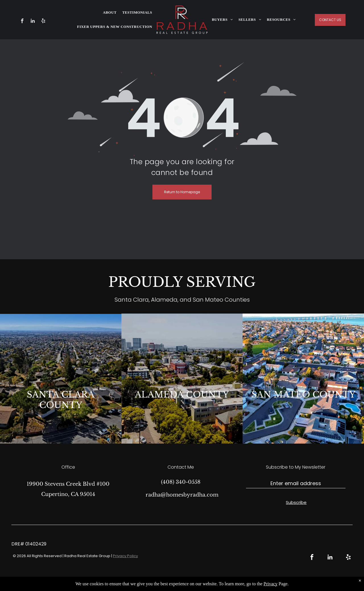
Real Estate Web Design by (213, 583)
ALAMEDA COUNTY (182, 395)
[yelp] (43, 22)
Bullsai (245, 583)
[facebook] (22, 22)
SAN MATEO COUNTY (303, 395)
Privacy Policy (125, 556)
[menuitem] (110, 13)
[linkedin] (33, 22)
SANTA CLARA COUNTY (61, 400)
